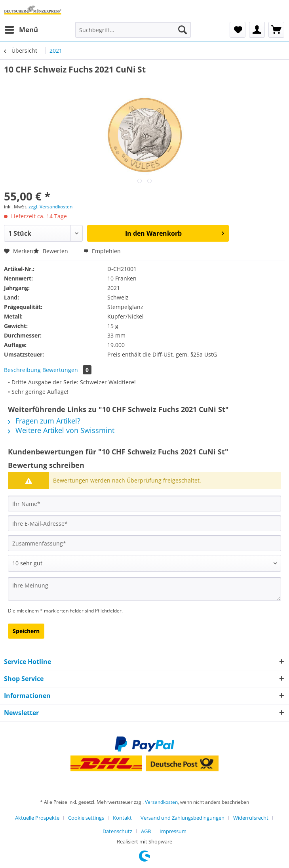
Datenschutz (117, 831)
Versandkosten (161, 802)
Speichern (26, 631)
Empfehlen (102, 251)
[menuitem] (21, 30)
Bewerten (51, 251)
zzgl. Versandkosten (50, 207)
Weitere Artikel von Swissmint (61, 430)
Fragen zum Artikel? (44, 421)
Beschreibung (22, 370)
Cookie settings (86, 818)
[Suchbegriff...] (133, 30)
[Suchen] (183, 30)
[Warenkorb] (276, 30)
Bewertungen (67, 370)
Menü (21, 29)
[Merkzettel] (238, 30)
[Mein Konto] (257, 30)
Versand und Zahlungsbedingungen (183, 818)
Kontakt (122, 818)
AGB (146, 831)
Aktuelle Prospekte (37, 818)
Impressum (173, 831)
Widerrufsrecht (251, 818)
